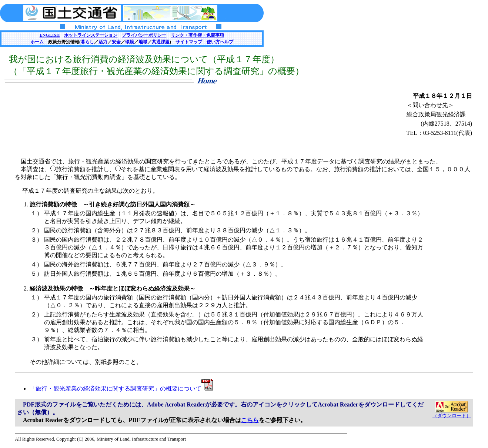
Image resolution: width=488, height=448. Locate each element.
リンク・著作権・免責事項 (197, 35)
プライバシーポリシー (144, 35)
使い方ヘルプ (220, 42)
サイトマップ (189, 42)
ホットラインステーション (91, 35)
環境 (130, 42)
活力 (103, 42)
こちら (250, 420)
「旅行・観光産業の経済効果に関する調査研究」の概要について (121, 389)
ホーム (37, 42)
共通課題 (161, 42)
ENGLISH (50, 35)
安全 (116, 42)
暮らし (87, 42)
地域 (143, 42)
